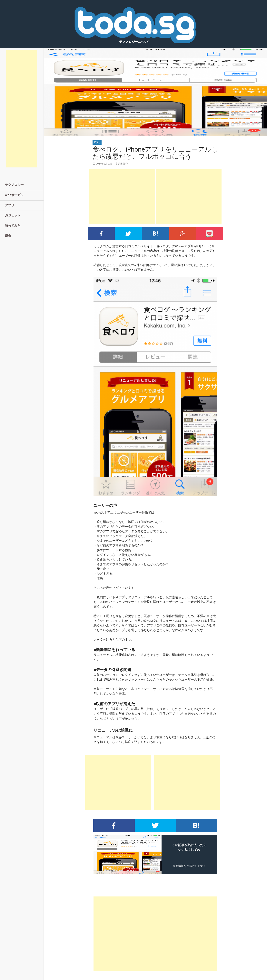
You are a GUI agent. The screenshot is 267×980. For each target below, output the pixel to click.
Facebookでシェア (101, 234)
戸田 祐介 (123, 164)
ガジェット (13, 215)
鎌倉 (8, 236)
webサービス (14, 195)
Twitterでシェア (128, 234)
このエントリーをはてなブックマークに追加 (155, 234)
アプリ (97, 142)
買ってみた (13, 225)
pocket (209, 234)
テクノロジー (14, 185)
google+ (182, 234)
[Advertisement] (122, 197)
